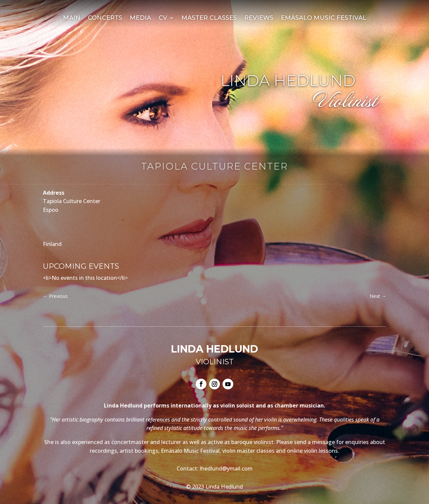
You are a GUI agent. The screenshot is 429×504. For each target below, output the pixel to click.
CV (163, 18)
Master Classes (209, 18)
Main (72, 18)
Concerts (105, 18)
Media (140, 18)
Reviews (259, 18)
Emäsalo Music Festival (324, 18)
